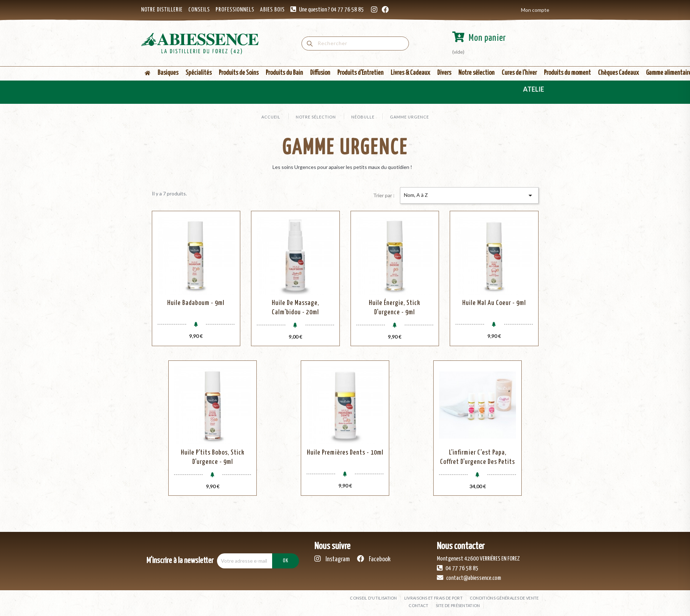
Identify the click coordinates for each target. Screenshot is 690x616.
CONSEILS (199, 10)
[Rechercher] (355, 43)
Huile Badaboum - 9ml (196, 303)
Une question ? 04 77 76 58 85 (331, 10)
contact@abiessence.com (469, 578)
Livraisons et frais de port (433, 598)
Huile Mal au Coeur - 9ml (494, 303)
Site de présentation (458, 605)
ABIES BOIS (272, 10)
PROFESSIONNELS (235, 10)
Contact (418, 605)
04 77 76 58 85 (458, 568)
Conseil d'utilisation (373, 598)
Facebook (374, 559)
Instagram (332, 559)
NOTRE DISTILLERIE (162, 10)
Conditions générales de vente (504, 598)
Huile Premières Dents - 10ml (345, 453)
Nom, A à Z (469, 195)
